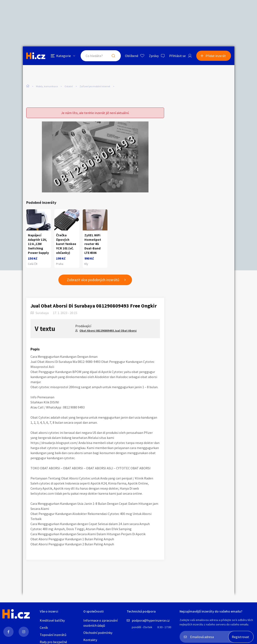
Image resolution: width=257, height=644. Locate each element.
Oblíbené (132, 56)
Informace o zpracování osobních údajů (100, 623)
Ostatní (69, 86)
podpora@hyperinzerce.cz (151, 620)
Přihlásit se (177, 56)
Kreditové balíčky (52, 620)
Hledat (113, 56)
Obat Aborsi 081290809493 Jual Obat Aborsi (108, 331)
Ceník (44, 628)
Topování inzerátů (53, 635)
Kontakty (90, 640)
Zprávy (154, 56)
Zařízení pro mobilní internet (95, 86)
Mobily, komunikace (47, 86)
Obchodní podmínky (98, 633)
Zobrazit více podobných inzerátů (93, 280)
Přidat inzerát (216, 56)
